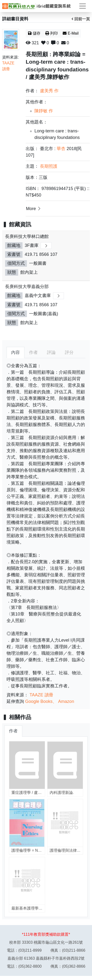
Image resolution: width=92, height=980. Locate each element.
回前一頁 (81, 19)
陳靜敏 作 (44, 111)
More (34, 208)
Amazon (66, 701)
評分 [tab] (69, 352)
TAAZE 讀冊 (41, 695)
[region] (46, 283)
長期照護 (49, 166)
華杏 (61, 149)
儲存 (34, 33)
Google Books (39, 701)
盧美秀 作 (49, 91)
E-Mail (71, 33)
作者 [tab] (33, 352)
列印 (52, 33)
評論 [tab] (51, 352)
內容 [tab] (15, 352)
